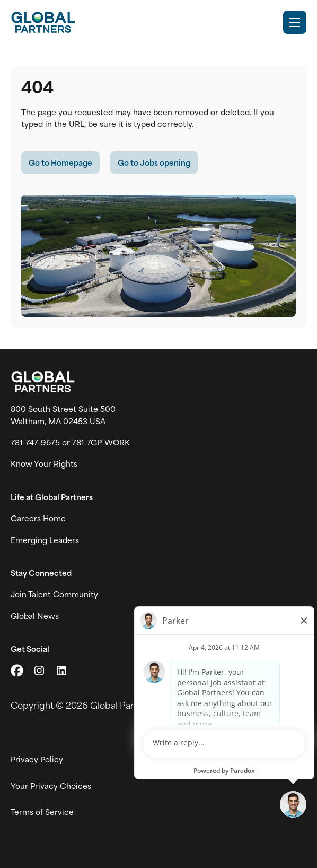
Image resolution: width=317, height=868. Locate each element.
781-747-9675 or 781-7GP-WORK (70, 442)
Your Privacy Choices (51, 786)
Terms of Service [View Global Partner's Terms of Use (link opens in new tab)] (42, 812)
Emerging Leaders (45, 540)
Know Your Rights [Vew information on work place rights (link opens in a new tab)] (44, 463)
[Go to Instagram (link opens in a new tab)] (39, 671)
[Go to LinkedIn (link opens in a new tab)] (61, 671)
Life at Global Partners (52, 497)
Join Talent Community (54, 594)
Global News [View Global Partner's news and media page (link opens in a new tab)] (35, 616)
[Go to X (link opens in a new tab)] (17, 671)
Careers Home (38, 518)
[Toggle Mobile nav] (295, 22)
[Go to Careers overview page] (43, 22)
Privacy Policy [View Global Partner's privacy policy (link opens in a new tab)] (37, 759)
